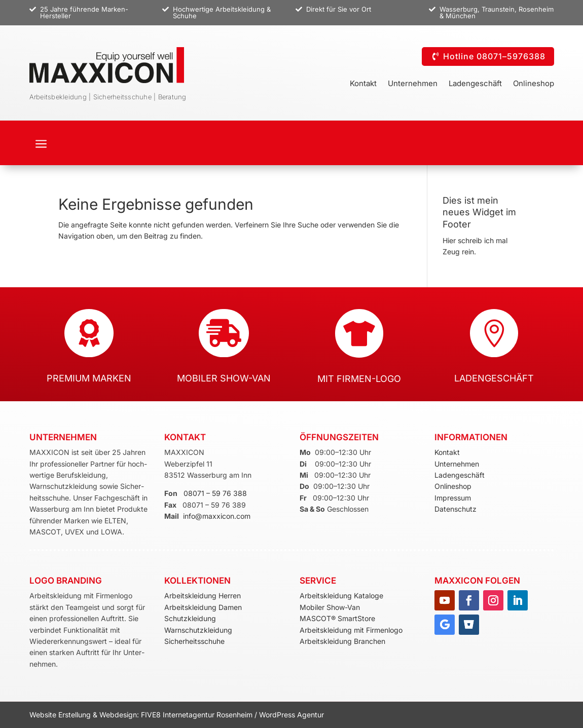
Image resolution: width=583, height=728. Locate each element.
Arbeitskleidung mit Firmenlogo (351, 630)
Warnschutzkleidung (198, 630)
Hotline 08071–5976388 (494, 56)
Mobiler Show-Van (330, 607)
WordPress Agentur (291, 715)
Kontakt (363, 84)
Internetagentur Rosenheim (208, 715)
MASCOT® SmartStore (337, 618)
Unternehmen (413, 84)
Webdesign (118, 715)
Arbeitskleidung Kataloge (341, 596)
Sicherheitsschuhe (194, 641)
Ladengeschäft (475, 84)
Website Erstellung (61, 715)
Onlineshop (534, 84)
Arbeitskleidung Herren (203, 596)
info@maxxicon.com (217, 516)
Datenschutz (456, 509)
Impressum (453, 498)
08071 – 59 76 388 (215, 493)
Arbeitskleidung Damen (203, 607)
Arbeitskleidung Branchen (342, 641)
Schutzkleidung (190, 618)
